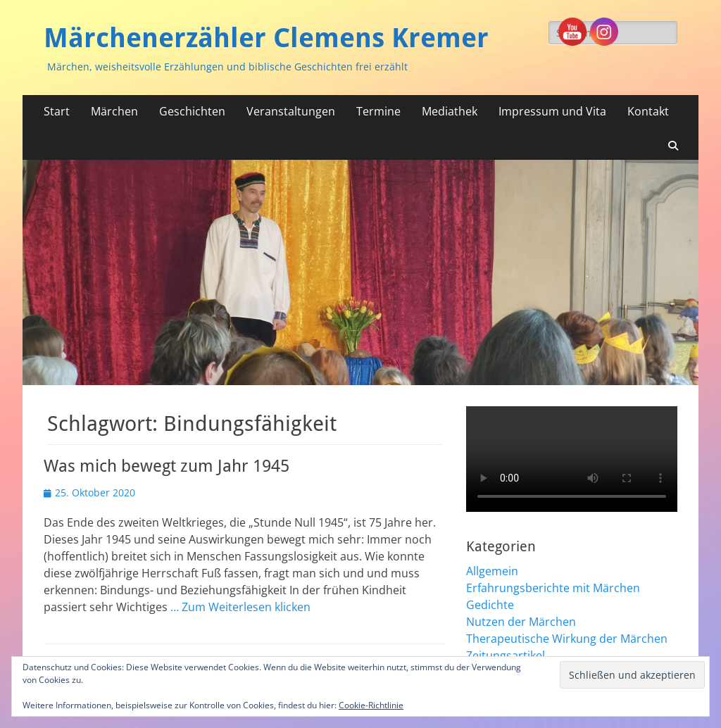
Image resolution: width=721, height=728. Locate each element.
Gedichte (490, 605)
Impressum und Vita (552, 111)
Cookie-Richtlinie (371, 705)
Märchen (114, 111)
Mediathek (450, 111)
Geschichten (192, 111)
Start (57, 111)
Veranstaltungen (291, 111)
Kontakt (648, 111)
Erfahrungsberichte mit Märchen (553, 588)
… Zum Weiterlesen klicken (240, 607)
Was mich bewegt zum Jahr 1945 (167, 466)
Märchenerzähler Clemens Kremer (266, 38)
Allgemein (492, 571)
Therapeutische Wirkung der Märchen (567, 639)
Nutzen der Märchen (521, 622)
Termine (378, 111)
